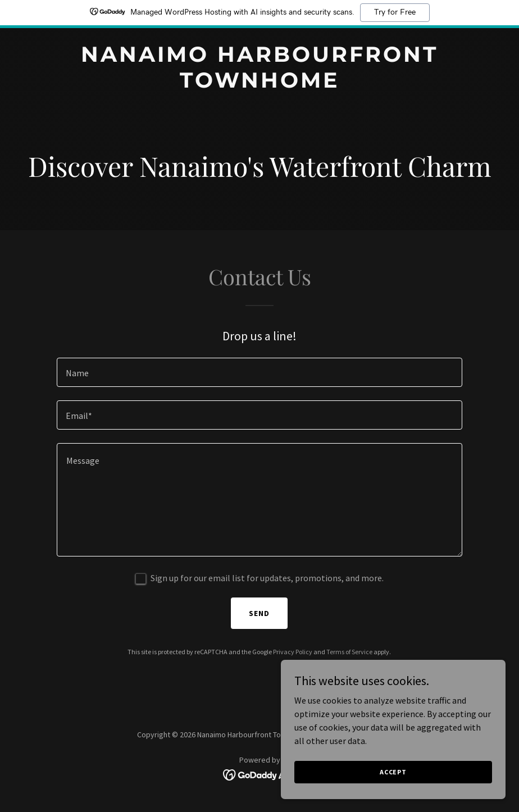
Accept (393, 772)
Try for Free (395, 12)
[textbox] (259, 372)
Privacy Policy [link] (293, 652)
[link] (259, 84)
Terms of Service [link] (349, 652)
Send (259, 613)
